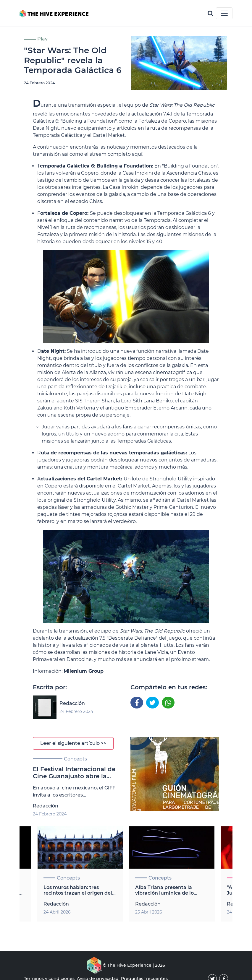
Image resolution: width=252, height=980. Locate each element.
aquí (137, 154)
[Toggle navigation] (224, 13)
